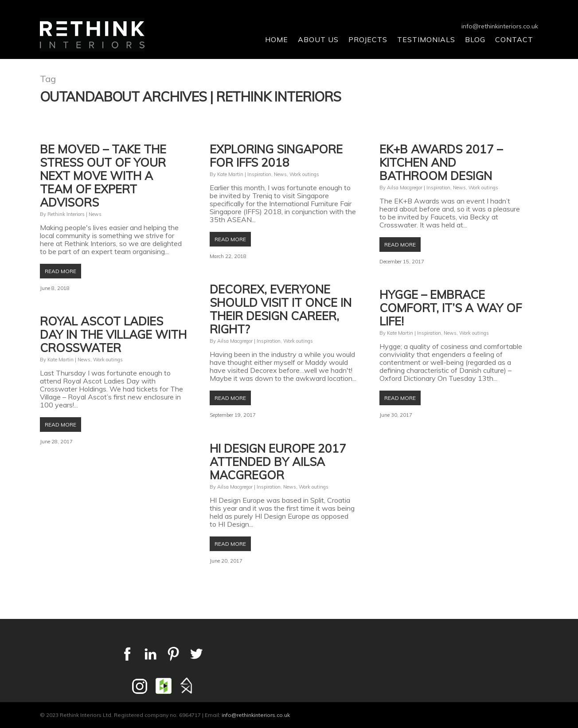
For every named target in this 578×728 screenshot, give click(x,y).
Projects (368, 39)
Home (277, 39)
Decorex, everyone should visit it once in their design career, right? (281, 309)
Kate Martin (230, 174)
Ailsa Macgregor (405, 188)
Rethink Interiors (66, 214)
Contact (514, 39)
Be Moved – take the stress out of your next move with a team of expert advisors (103, 176)
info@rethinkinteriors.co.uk (500, 26)
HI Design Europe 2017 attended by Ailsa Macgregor (278, 462)
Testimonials (426, 39)
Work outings (304, 174)
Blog (475, 39)
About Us (318, 39)
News (95, 214)
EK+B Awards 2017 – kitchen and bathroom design (441, 162)
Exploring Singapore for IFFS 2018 (276, 156)
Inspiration (259, 174)
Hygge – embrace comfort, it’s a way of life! (451, 308)
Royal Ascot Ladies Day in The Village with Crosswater (113, 335)
